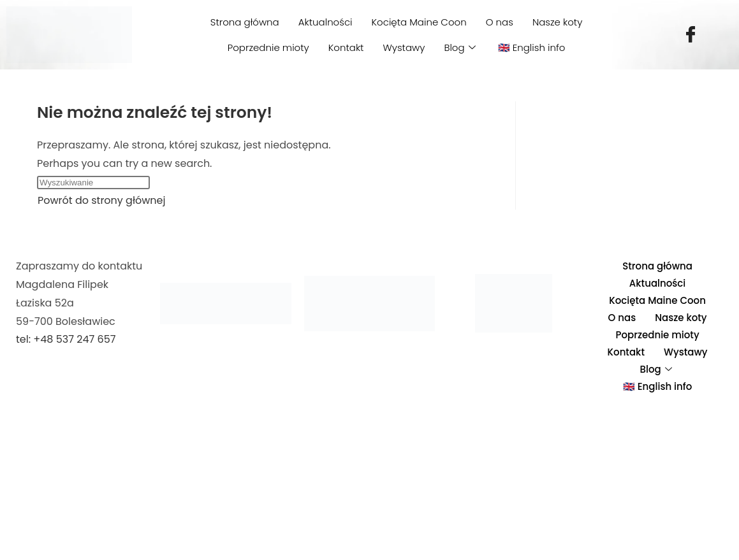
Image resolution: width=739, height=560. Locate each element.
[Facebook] (691, 35)
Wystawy (404, 47)
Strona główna (245, 22)
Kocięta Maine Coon (419, 22)
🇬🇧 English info (532, 47)
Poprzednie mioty (268, 47)
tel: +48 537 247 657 (66, 339)
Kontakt (346, 47)
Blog (461, 47)
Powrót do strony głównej (101, 200)
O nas (500, 22)
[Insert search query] (93, 183)
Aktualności (326, 22)
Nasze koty (557, 22)
